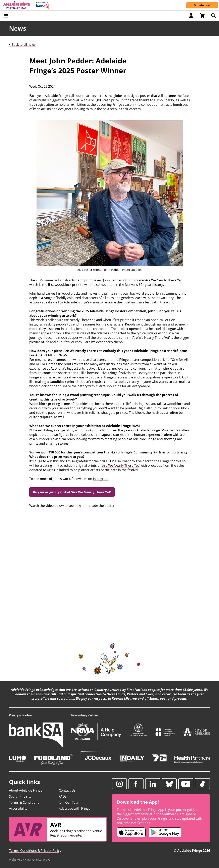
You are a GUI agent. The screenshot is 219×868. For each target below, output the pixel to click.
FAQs (63, 796)
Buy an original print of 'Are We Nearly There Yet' (72, 492)
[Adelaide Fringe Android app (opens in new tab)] (165, 832)
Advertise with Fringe (75, 808)
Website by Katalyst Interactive (30, 859)
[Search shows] (213, 16)
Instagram (101, 479)
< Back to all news (22, 45)
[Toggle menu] (6, 16)
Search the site (20, 796)
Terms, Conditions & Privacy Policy (35, 851)
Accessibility (18, 808)
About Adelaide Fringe (26, 790)
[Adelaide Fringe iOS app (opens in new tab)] (131, 832)
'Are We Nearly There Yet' (121, 465)
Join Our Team (70, 802)
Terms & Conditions (24, 802)
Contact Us (67, 790)
